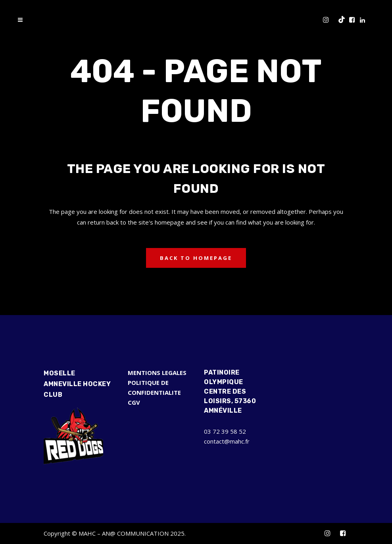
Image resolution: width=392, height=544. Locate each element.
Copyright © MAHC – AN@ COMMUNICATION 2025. (115, 533)
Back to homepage (196, 258)
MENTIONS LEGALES (157, 373)
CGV (134, 402)
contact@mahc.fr (227, 441)
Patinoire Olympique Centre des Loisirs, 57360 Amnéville (230, 391)
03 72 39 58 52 (225, 431)
